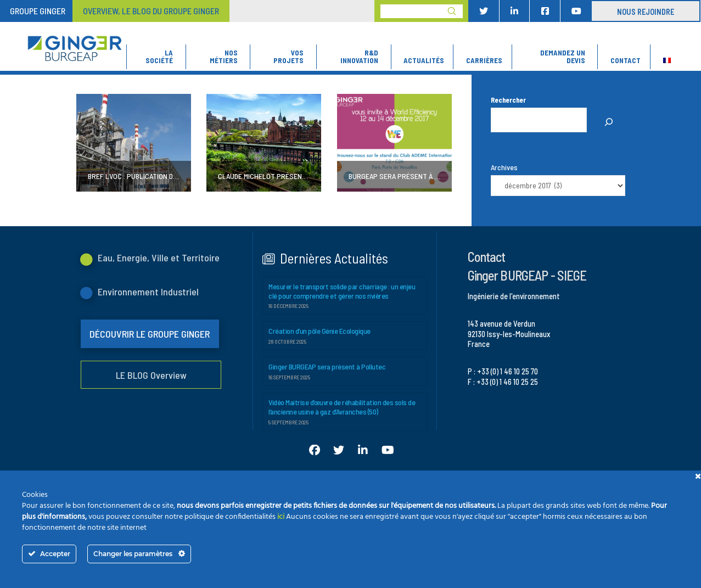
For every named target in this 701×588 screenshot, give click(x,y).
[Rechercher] (609, 122)
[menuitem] (667, 57)
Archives (504, 167)
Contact (487, 256)
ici (281, 517)
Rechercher (508, 100)
